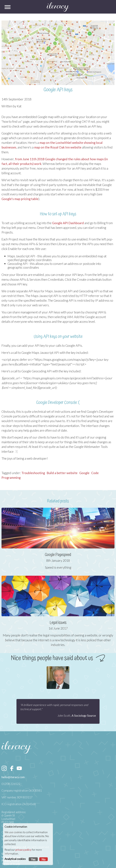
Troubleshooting (33, 473)
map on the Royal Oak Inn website (58, 147)
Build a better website (62, 473)
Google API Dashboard (68, 223)
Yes (33, 859)
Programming (11, 477)
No (43, 859)
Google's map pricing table (20, 199)
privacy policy (23, 850)
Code (95, 473)
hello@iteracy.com (13, 777)
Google (84, 473)
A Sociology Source (84, 716)
